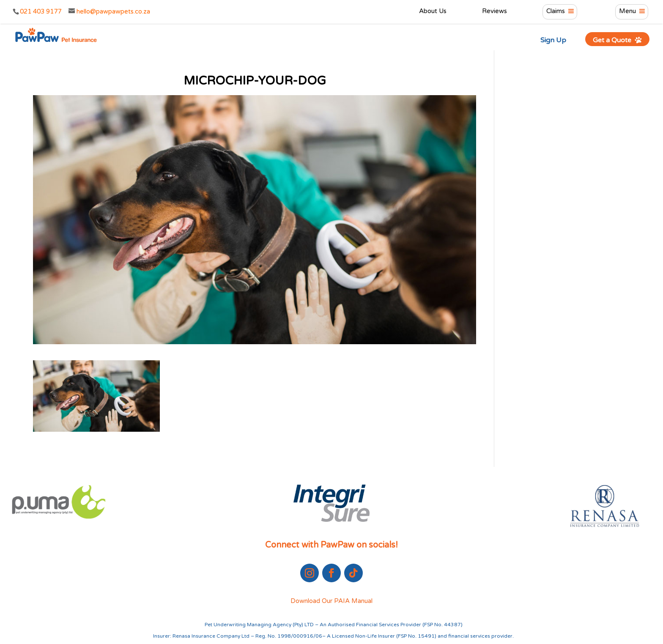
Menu (627, 11)
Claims (556, 11)
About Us (433, 11)
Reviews (495, 11)
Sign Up (553, 40)
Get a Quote (618, 40)
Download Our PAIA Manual (331, 601)
